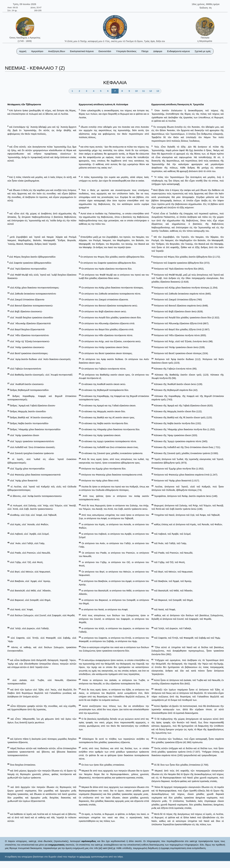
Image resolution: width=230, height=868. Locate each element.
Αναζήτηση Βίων (57, 51)
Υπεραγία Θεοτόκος (126, 51)
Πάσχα (145, 51)
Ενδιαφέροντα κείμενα (178, 51)
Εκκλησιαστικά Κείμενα (82, 51)
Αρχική (23, 51)
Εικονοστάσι (105, 51)
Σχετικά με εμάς (203, 51)
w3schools (85, 857)
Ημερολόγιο (37, 51)
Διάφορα (158, 51)
